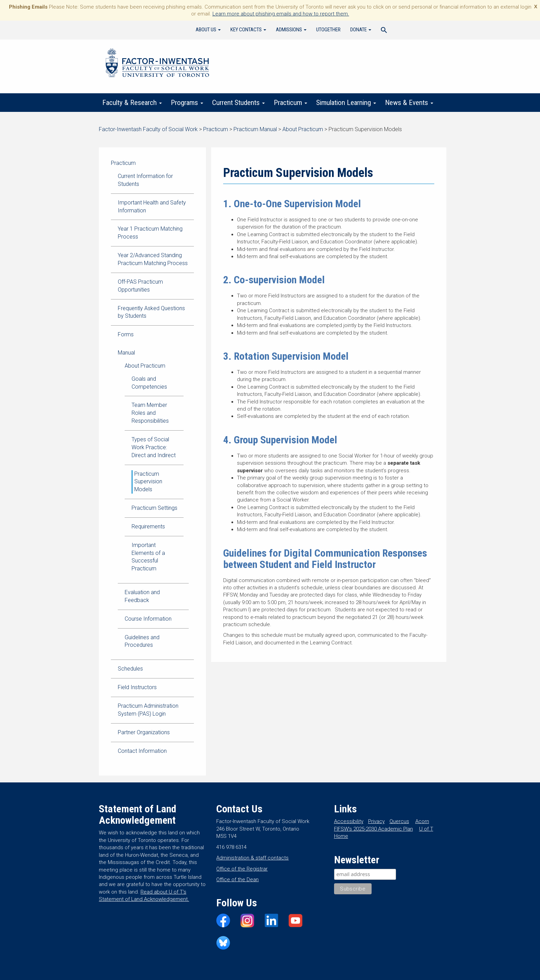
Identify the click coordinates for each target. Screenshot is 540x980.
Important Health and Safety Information (152, 207)
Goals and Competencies (149, 383)
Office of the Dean (237, 879)
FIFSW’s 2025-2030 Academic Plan (373, 829)
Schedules (130, 669)
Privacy (376, 821)
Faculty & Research (132, 103)
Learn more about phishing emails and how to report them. (281, 14)
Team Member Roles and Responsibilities (150, 413)
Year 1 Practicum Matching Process (150, 233)
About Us (208, 30)
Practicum (290, 103)
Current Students (238, 103)
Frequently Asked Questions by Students (151, 312)
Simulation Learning (346, 103)
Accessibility (349, 821)
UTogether (328, 30)
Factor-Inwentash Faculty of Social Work (157, 64)
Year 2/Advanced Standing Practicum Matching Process (153, 259)
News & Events (409, 103)
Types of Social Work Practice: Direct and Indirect (154, 447)
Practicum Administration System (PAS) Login (148, 710)
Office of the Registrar (242, 869)
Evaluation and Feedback (142, 596)
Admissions (291, 30)
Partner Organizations (144, 732)
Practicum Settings (154, 508)
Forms (126, 334)
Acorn (422, 821)
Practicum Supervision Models (148, 482)
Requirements (148, 526)
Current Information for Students (145, 180)
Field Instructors (137, 687)
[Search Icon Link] (384, 31)
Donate (361, 30)
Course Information (148, 619)
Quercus (399, 821)
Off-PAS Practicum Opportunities (140, 286)
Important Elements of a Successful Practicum (148, 557)
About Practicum (145, 366)
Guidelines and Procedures (142, 641)
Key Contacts (248, 30)
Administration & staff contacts (252, 858)
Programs (187, 103)
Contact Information (142, 751)
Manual (126, 353)
